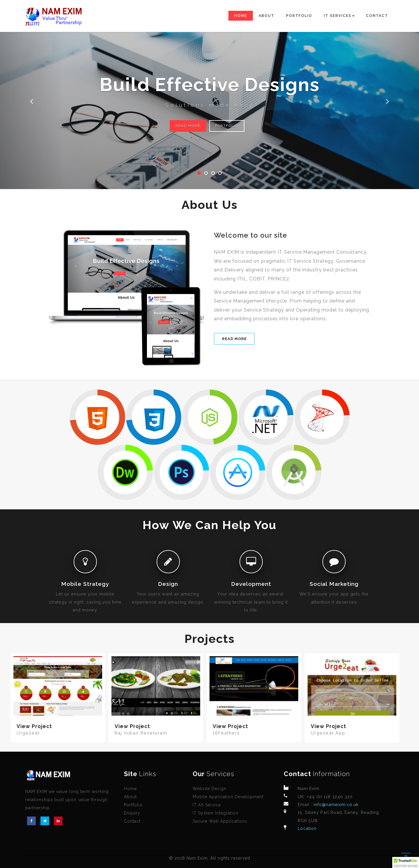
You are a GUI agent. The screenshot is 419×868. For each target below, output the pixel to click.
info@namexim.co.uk (335, 804)
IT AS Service (207, 805)
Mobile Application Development (228, 797)
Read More (188, 126)
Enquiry (132, 813)
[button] (31, 95)
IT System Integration (215, 813)
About (267, 16)
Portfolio (299, 16)
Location (307, 828)
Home (241, 16)
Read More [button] (234, 339)
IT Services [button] (339, 16)
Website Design (210, 789)
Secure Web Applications (220, 821)
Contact (377, 16)
